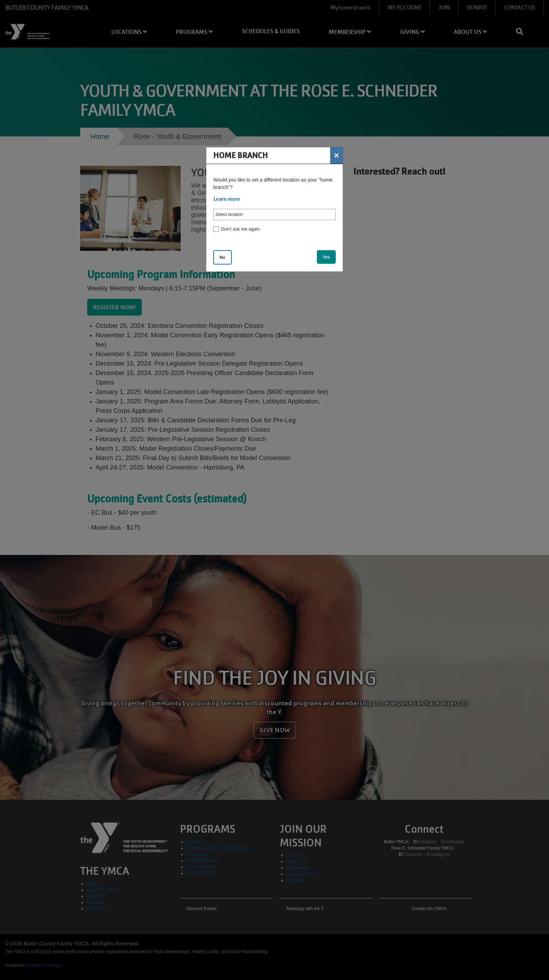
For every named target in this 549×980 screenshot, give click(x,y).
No (223, 257)
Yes (326, 257)
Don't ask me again (240, 229)
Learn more (227, 199)
